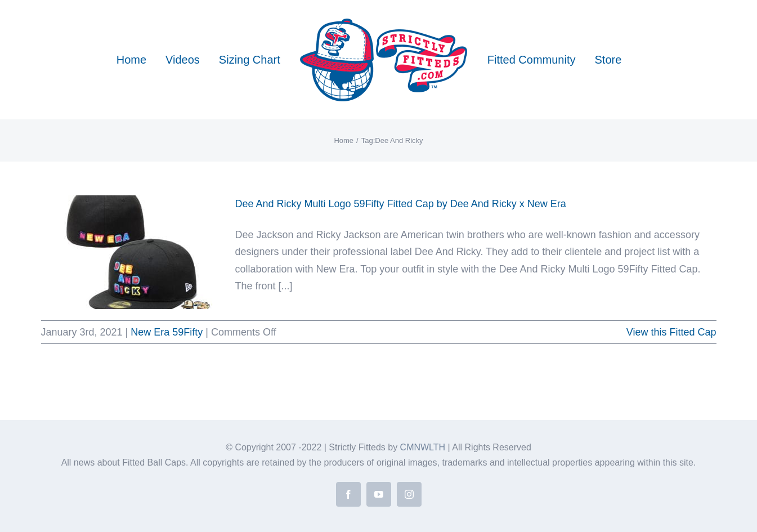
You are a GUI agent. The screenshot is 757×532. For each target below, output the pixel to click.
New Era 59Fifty (167, 332)
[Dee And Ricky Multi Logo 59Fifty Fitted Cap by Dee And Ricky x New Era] (131, 252)
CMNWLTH (423, 447)
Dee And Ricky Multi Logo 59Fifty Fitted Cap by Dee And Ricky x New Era (401, 204)
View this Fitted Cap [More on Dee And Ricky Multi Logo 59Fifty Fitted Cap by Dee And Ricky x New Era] (671, 332)
